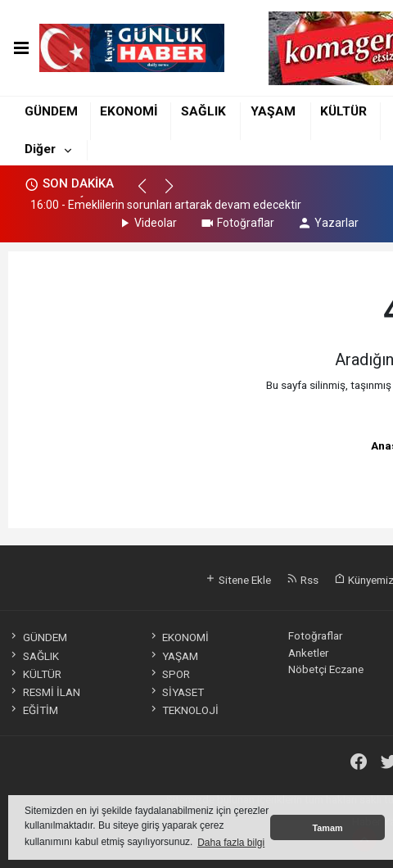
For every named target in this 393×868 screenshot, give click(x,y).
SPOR (169, 674)
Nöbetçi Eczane (326, 669)
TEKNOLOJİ (183, 710)
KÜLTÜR (343, 111)
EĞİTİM (33, 710)
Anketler (308, 653)
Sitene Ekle (238, 580)
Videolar (147, 223)
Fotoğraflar (237, 223)
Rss (303, 580)
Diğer (40, 149)
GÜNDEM (51, 111)
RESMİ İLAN (44, 692)
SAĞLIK (203, 111)
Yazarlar (328, 223)
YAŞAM (273, 111)
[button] (149, 193)
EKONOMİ (129, 111)
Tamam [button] (327, 828)
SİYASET (176, 692)
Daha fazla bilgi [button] (231, 843)
